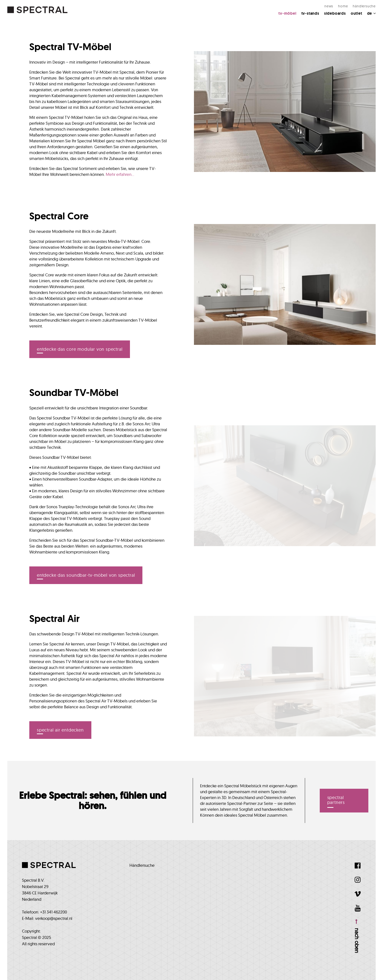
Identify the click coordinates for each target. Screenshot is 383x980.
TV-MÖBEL (287, 13)
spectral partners (336, 800)
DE (371, 13)
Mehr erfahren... (120, 174)
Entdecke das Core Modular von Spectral (80, 349)
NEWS (329, 6)
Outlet (356, 13)
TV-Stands (310, 13)
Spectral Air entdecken (60, 730)
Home (343, 6)
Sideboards (335, 13)
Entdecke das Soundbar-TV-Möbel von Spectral (86, 575)
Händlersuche (364, 6)
